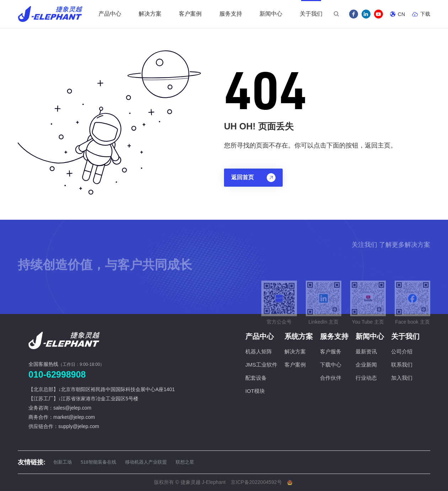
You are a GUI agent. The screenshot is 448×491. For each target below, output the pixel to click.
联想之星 (185, 462)
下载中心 (331, 365)
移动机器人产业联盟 (146, 462)
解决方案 (295, 351)
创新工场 (63, 462)
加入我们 (402, 378)
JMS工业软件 (261, 365)
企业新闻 (366, 365)
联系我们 (402, 365)
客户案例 (295, 365)
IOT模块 (255, 391)
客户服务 (331, 351)
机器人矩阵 (259, 351)
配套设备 (256, 378)
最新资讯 (366, 351)
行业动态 (366, 378)
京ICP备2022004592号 (256, 482)
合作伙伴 (331, 378)
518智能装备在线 (98, 462)
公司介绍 (402, 351)
